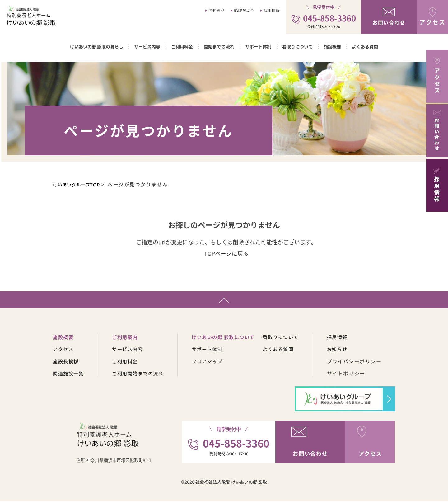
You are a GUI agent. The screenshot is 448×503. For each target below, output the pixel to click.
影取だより (244, 10)
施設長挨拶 (67, 363)
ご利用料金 (182, 46)
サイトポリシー (358, 375)
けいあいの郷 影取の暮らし (97, 46)
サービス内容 (147, 46)
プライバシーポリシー (366, 363)
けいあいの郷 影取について (231, 339)
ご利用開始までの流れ (142, 375)
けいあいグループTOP (81, 184)
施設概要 (332, 46)
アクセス (64, 351)
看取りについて (297, 46)
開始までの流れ (219, 46)
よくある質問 (365, 46)
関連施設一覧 (69, 375)
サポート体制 (258, 46)
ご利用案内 (128, 339)
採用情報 (272, 10)
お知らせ (217, 10)
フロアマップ (214, 363)
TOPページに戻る (226, 253)
